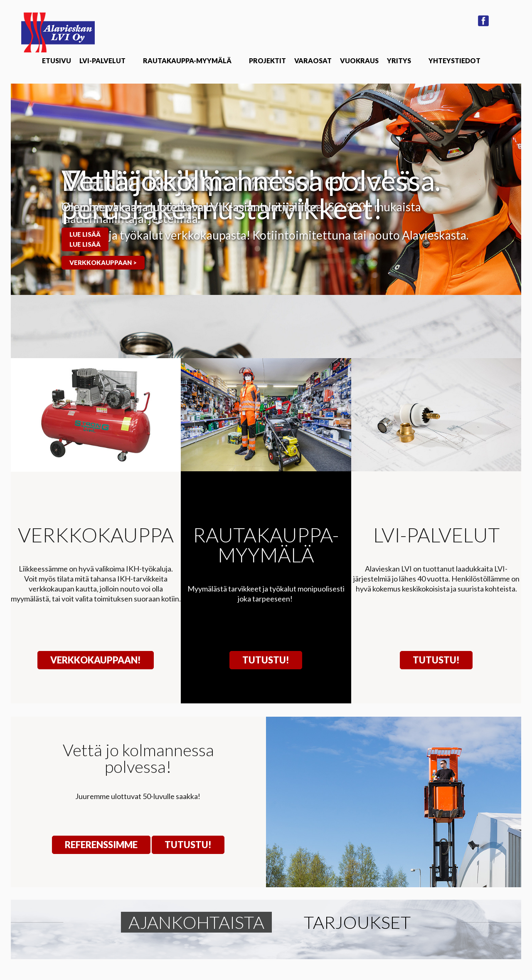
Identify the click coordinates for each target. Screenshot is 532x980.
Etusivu (57, 61)
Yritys (399, 61)
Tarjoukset (357, 922)
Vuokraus (359, 61)
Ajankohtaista (196, 922)
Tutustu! (266, 660)
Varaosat (313, 61)
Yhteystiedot (454, 61)
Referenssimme (101, 845)
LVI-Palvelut (102, 61)
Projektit (267, 61)
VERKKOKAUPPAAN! (96, 660)
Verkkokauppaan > (103, 262)
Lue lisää (85, 234)
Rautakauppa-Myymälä (187, 61)
